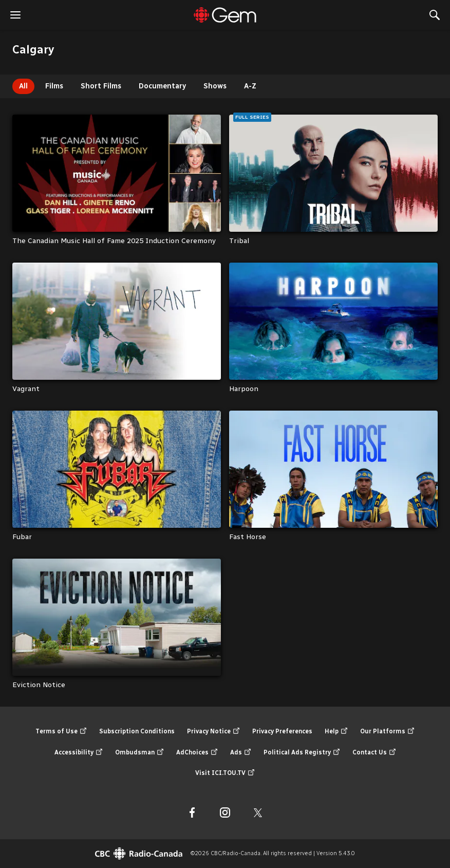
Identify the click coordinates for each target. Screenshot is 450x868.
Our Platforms (387, 732)
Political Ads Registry (302, 753)
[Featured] (225, 15)
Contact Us (374, 753)
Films (54, 86)
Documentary (162, 86)
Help (336, 732)
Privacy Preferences (282, 731)
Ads (241, 753)
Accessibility (79, 753)
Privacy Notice (213, 732)
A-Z (250, 86)
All (23, 86)
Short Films (101, 86)
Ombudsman (139, 753)
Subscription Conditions (137, 731)
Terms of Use (61, 732)
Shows (215, 86)
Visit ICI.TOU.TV (225, 773)
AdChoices (197, 753)
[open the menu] (15, 15)
